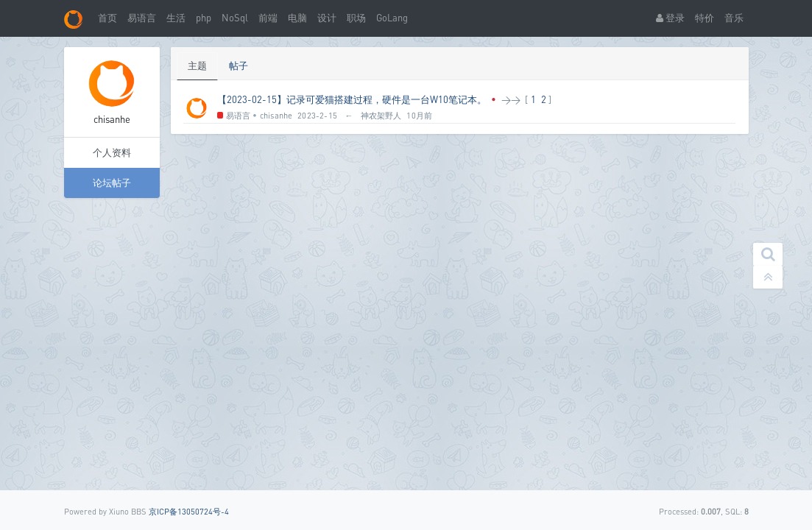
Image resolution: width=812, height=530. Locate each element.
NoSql (235, 18)
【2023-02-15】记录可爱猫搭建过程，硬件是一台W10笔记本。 (352, 99)
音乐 (734, 18)
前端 (268, 18)
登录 (670, 18)
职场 (356, 18)
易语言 (142, 18)
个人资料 (112, 152)
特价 (705, 18)
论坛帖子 (112, 183)
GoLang (392, 18)
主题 (197, 66)
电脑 (297, 18)
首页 (107, 18)
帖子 (239, 66)
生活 (176, 18)
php (204, 18)
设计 (327, 18)
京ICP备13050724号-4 (189, 511)
